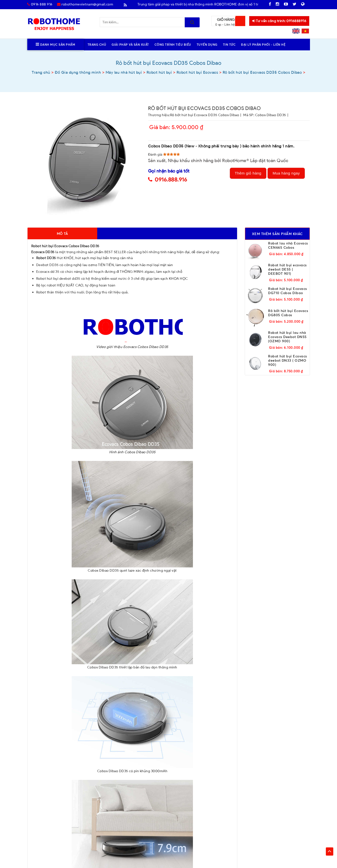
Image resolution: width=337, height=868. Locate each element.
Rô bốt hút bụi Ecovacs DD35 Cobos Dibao (205, 115)
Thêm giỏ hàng (248, 173)
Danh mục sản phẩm (56, 44)
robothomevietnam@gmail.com (85, 4)
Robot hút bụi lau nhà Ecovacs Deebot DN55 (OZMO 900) (287, 337)
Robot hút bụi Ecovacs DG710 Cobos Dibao (288, 291)
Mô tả (62, 233)
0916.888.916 (171, 179)
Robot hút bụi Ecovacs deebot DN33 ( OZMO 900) (288, 360)
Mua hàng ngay (286, 173)
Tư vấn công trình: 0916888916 (279, 21)
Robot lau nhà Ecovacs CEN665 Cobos (288, 245)
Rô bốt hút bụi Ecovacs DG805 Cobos (288, 313)
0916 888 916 (40, 4)
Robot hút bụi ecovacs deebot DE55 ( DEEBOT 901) (287, 269)
